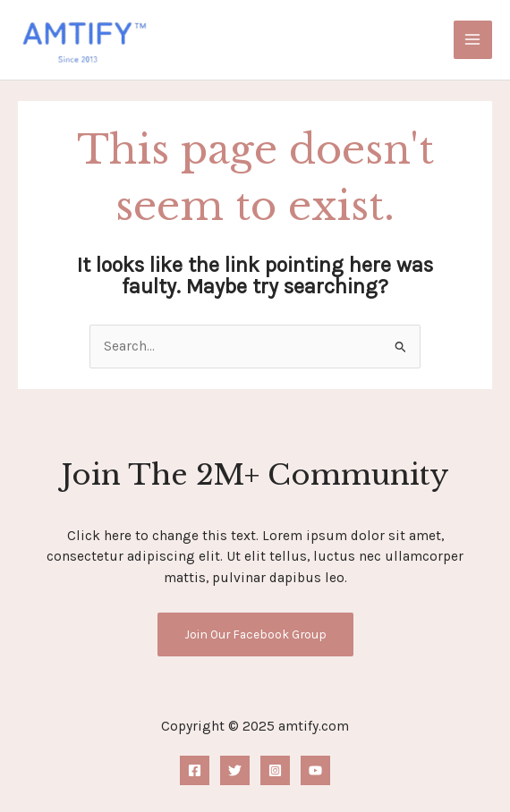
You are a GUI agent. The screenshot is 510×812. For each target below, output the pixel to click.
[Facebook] (195, 770)
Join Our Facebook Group (255, 634)
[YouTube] (315, 770)
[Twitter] (235, 770)
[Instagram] (275, 770)
